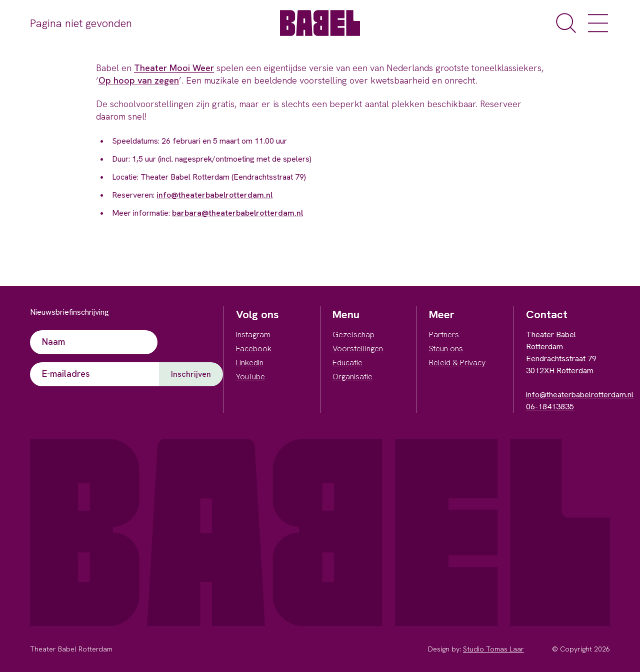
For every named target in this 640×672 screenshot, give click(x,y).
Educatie (347, 363)
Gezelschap (353, 334)
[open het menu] (598, 23)
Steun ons (446, 349)
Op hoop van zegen (139, 80)
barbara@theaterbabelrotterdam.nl (237, 213)
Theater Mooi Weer (174, 68)
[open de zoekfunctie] (566, 23)
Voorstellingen (358, 349)
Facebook (254, 349)
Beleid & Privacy (457, 363)
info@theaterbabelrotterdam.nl (214, 195)
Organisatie (352, 377)
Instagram (253, 334)
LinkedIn (250, 363)
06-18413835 (550, 407)
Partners (444, 334)
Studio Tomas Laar (493, 649)
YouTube (250, 377)
